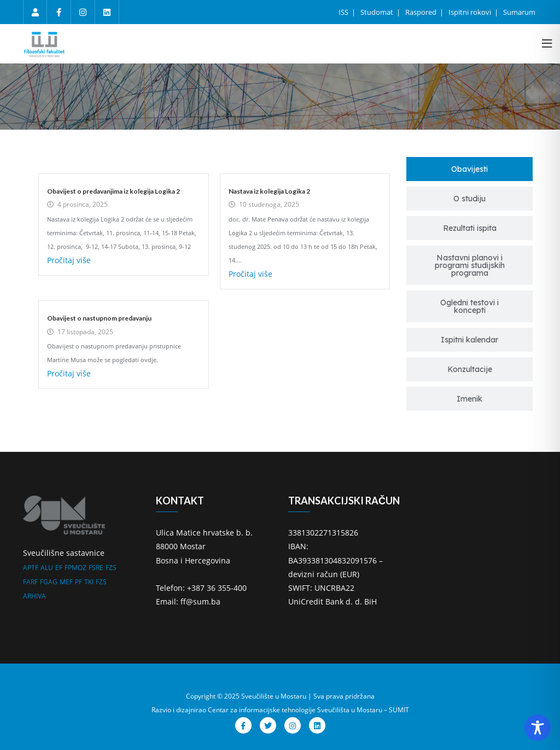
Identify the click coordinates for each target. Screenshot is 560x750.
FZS (111, 568)
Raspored (422, 12)
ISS (344, 12)
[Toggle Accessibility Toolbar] (538, 728)
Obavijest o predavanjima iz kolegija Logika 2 (113, 191)
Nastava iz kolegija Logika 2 (269, 191)
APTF (31, 568)
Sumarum (519, 12)
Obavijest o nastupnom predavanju (99, 318)
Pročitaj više (69, 260)
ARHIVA (34, 596)
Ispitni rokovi (471, 12)
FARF (30, 582)
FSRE (96, 568)
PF (78, 582)
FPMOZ (75, 568)
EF (59, 568)
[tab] (469, 169)
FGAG (49, 582)
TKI (89, 582)
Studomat (378, 12)
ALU (47, 568)
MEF (66, 582)
